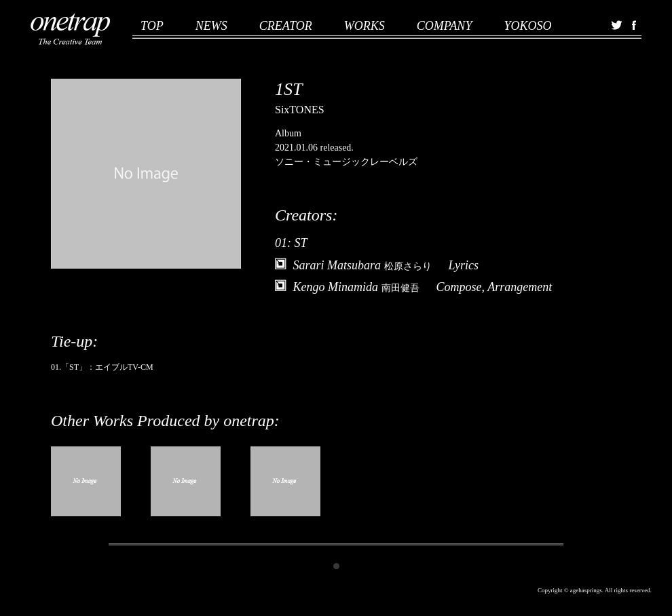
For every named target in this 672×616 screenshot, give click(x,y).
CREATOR (286, 26)
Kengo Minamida (356, 287)
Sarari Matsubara (362, 265)
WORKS (365, 26)
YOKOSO (527, 26)
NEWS (211, 26)
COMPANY (445, 26)
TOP (152, 26)
